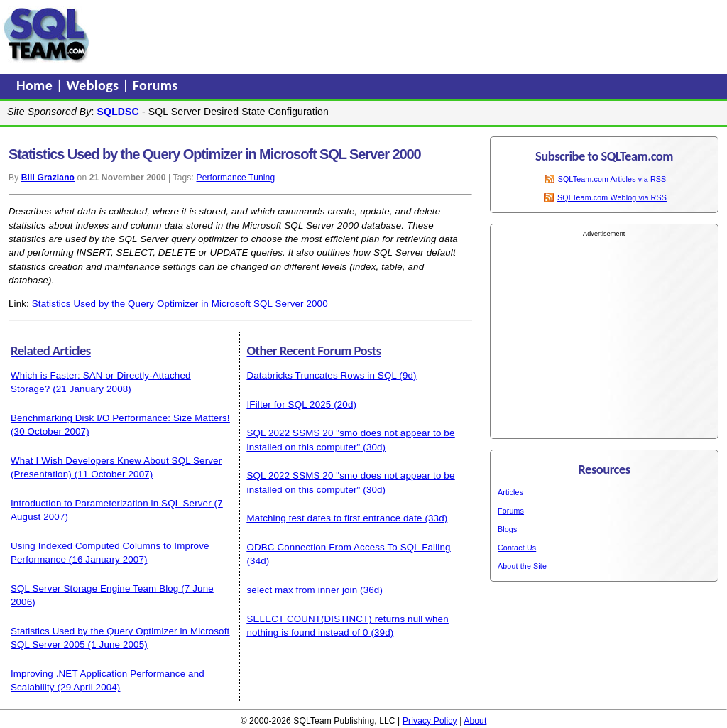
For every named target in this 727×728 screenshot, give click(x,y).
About (475, 721)
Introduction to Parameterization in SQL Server (111, 503)
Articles (510, 492)
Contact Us (517, 548)
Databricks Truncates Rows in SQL (322, 375)
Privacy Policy (430, 721)
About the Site (522, 566)
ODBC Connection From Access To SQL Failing (349, 547)
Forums (155, 85)
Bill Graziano (48, 178)
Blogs (507, 529)
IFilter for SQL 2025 (289, 404)
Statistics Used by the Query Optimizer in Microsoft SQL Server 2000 (180, 304)
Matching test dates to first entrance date (335, 518)
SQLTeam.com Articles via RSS (612, 179)
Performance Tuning (235, 178)
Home (36, 85)
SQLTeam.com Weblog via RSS (612, 197)
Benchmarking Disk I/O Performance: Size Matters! (120, 418)
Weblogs (95, 85)
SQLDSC (118, 112)
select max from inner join (302, 590)
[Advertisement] (364, 35)
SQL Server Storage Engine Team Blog (94, 588)
